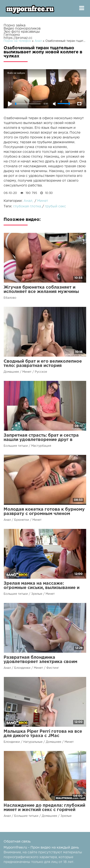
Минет (43, 201)
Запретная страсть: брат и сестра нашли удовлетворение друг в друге (41, 440)
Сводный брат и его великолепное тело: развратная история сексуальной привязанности (43, 366)
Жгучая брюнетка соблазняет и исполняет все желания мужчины (41, 290)
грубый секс (55, 206)
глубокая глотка (27, 206)
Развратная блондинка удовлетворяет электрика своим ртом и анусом (40, 662)
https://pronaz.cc (18, 38)
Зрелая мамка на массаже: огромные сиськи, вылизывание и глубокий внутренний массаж (42, 588)
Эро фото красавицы (22, 32)
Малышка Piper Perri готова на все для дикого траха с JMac (43, 734)
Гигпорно (12, 35)
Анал (28, 201)
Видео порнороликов (22, 29)
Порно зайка (15, 25)
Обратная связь (17, 842)
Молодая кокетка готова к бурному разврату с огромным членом (44, 512)
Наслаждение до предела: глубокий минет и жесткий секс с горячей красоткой (44, 810)
